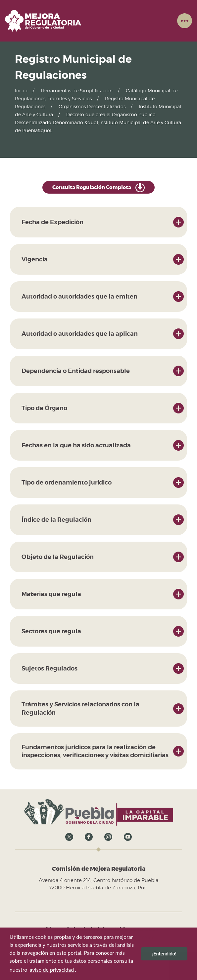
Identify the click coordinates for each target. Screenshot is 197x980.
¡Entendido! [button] (164, 954)
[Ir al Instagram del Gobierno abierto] (108, 836)
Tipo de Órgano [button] (44, 408)
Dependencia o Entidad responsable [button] (76, 371)
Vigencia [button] (35, 259)
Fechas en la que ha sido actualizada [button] (76, 445)
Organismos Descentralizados (92, 106)
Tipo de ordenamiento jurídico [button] (67, 482)
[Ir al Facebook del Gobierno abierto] (89, 836)
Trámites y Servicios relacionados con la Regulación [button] (80, 708)
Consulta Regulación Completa (98, 188)
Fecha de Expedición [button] (52, 222)
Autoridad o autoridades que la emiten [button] (79, 296)
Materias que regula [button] (51, 594)
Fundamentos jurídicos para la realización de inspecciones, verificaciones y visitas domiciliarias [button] (95, 751)
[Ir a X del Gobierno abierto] (69, 836)
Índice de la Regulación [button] (56, 520)
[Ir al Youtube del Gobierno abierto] (128, 836)
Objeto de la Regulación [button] (58, 557)
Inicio (21, 90)
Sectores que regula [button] (51, 631)
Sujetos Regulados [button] (49, 668)
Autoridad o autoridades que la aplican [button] (80, 334)
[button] (185, 20)
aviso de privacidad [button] (52, 970)
